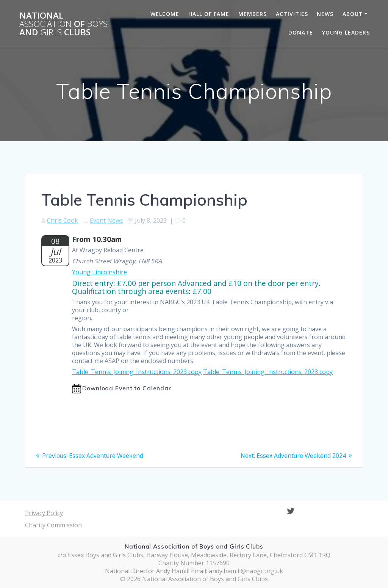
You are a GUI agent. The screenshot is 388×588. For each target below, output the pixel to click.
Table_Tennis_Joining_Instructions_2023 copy (137, 372)
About (353, 14)
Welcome (165, 14)
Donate (301, 32)
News (325, 14)
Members (253, 14)
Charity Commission (53, 525)
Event (98, 220)
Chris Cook (63, 220)
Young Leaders (346, 32)
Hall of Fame (209, 14)
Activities (292, 14)
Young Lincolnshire (99, 272)
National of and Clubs (63, 24)
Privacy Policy (44, 513)
